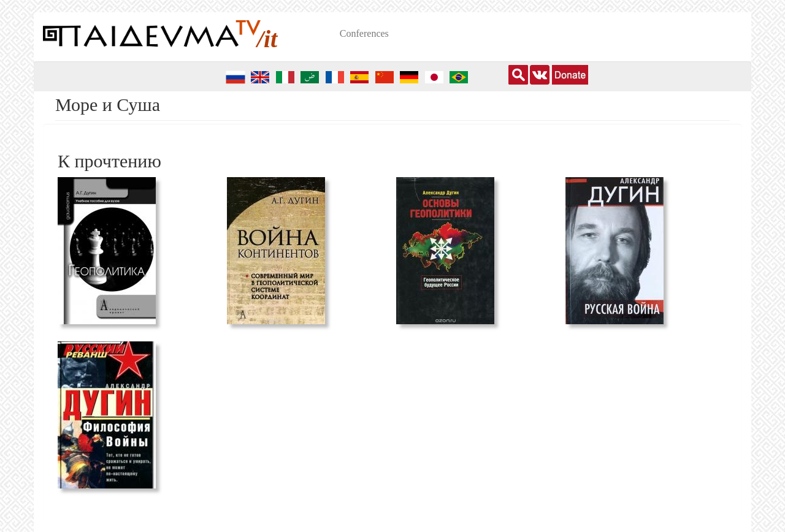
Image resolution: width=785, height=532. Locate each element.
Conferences (364, 33)
